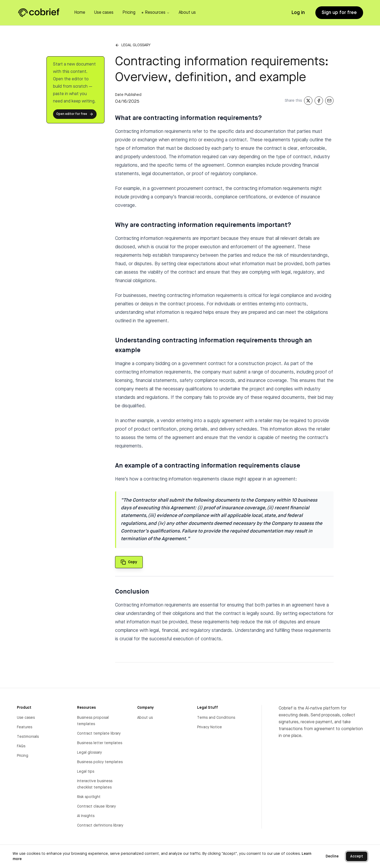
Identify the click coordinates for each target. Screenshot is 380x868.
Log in (298, 13)
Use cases (26, 718)
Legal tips (86, 772)
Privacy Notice (210, 727)
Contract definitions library (100, 825)
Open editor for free (75, 114)
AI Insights (86, 816)
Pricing (23, 756)
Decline (332, 856)
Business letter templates (100, 743)
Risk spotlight (89, 797)
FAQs (21, 746)
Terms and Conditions (216, 718)
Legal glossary (136, 45)
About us (145, 718)
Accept (357, 856)
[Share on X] (308, 101)
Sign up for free (339, 13)
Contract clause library (96, 806)
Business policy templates (100, 762)
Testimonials (28, 737)
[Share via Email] (329, 101)
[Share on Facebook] (319, 101)
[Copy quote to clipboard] (129, 562)
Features (25, 727)
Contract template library (99, 734)
